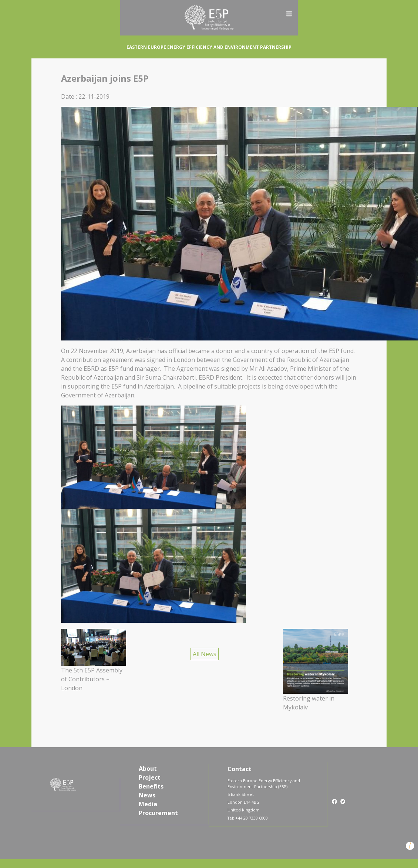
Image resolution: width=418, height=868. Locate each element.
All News (205, 654)
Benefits (151, 786)
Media (148, 804)
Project (150, 777)
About (148, 769)
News (147, 795)
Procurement (158, 813)
